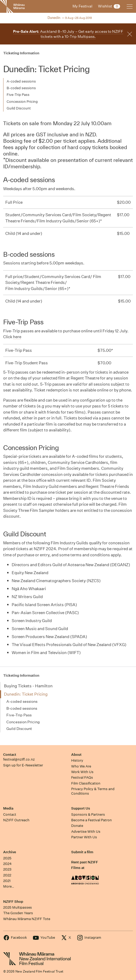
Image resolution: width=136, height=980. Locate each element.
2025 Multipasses (18, 907)
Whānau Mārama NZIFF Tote (27, 919)
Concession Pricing (22, 102)
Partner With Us (84, 837)
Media (8, 808)
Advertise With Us (86, 832)
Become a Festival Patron (92, 820)
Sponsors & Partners (88, 814)
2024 (7, 864)
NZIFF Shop (13, 902)
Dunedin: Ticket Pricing (26, 694)
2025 (7, 858)
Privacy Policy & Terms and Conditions (93, 791)
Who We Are (81, 766)
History (77, 760)
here (17, 337)
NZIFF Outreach (16, 820)
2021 (7, 881)
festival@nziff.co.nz (19, 759)
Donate (77, 826)
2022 (7, 875)
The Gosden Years (18, 913)
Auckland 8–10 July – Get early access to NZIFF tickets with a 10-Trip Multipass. (68, 34)
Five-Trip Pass (18, 95)
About (76, 755)
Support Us (81, 808)
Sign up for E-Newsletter (23, 765)
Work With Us (82, 772)
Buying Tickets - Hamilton (28, 686)
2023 (7, 869)
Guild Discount (19, 108)
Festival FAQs (82, 777)
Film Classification (86, 783)
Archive (10, 852)
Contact (10, 755)
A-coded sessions (21, 81)
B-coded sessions (21, 88)
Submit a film (82, 852)
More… (9, 886)
